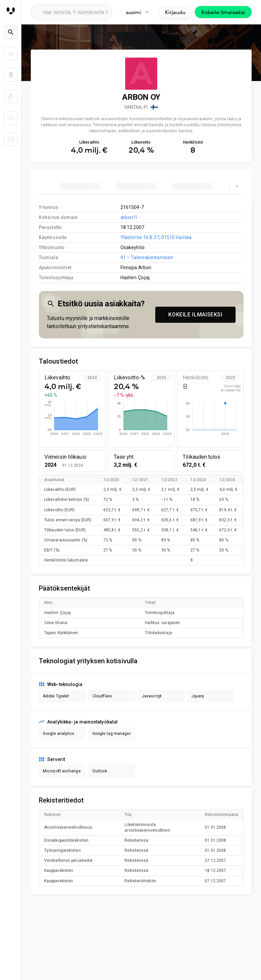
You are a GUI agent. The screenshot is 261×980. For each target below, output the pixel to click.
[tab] (80, 186)
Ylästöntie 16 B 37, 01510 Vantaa (156, 237)
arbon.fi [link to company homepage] (129, 217)
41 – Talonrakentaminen (147, 257)
